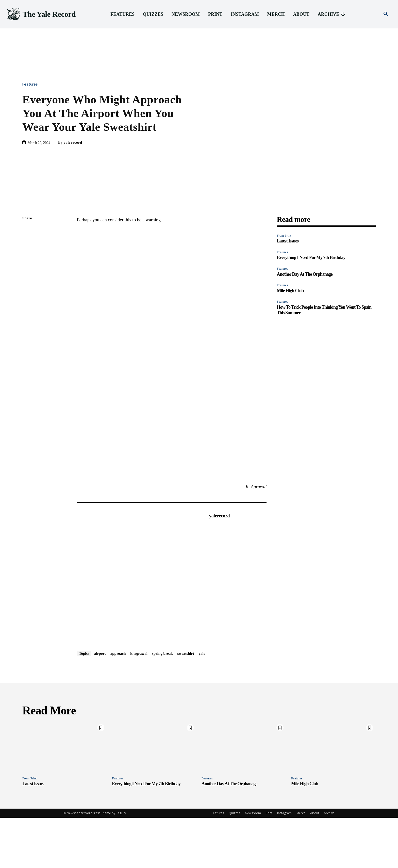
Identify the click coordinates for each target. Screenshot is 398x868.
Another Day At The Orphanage (304, 324)
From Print (284, 286)
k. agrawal (139, 704)
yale (202, 704)
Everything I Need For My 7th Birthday (311, 308)
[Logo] (41, 14)
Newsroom (253, 863)
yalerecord (73, 168)
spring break (162, 704)
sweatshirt (186, 704)
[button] (386, 14)
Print (269, 863)
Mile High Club (290, 341)
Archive (329, 863)
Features (31, 110)
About (315, 863)
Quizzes (234, 863)
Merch (301, 863)
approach (118, 704)
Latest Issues (288, 291)
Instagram (284, 863)
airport (100, 704)
